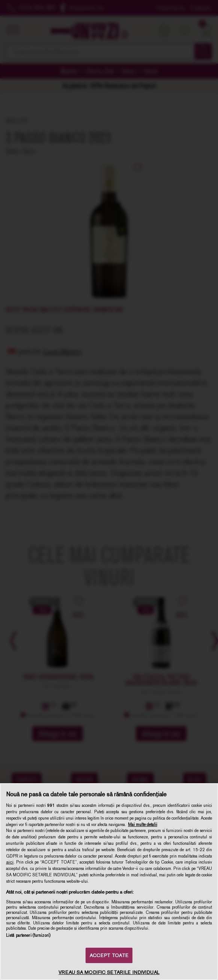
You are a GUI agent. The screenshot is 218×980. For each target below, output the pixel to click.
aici (10, 862)
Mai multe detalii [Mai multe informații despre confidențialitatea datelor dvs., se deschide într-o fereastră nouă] (143, 824)
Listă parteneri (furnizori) (28, 935)
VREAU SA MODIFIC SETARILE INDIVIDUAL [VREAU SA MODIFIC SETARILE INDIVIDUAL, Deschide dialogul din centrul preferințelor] (109, 972)
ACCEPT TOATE (109, 955)
